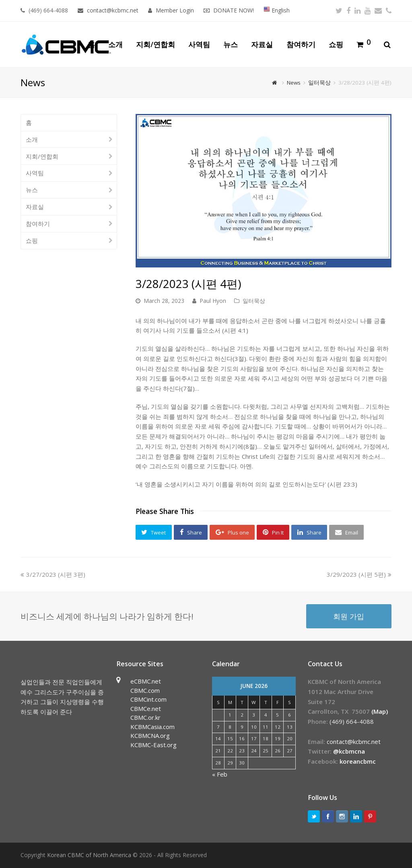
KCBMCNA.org (150, 735)
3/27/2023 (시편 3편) (54, 574)
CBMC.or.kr (145, 717)
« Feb (220, 774)
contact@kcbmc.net (113, 10)
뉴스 (32, 190)
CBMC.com (145, 690)
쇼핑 (32, 240)
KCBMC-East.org (153, 745)
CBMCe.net (146, 708)
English (277, 10)
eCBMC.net (146, 681)
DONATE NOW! (234, 10)
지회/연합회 (42, 156)
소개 (32, 139)
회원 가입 (349, 616)
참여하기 (38, 224)
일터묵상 (254, 301)
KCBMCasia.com (152, 727)
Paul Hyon (213, 301)
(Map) (380, 711)
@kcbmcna (349, 751)
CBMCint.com (148, 699)
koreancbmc (358, 761)
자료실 (35, 207)
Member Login (175, 10)
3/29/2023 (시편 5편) (359, 574)
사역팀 (35, 173)
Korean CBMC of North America (89, 855)
